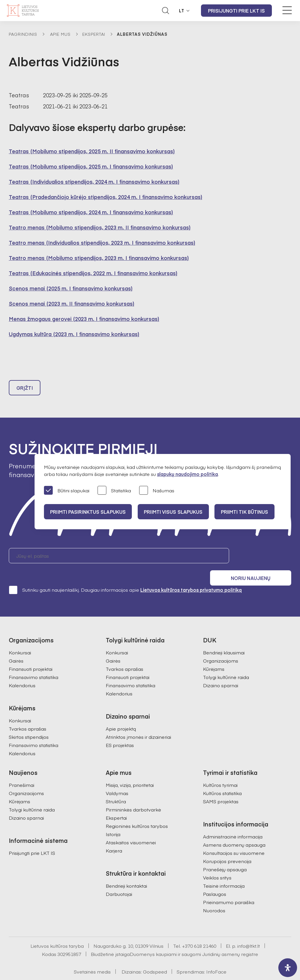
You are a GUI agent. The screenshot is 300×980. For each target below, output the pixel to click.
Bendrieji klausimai (224, 639)
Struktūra (116, 788)
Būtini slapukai (67, 491)
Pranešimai (22, 772)
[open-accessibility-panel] (288, 968)
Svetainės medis (92, 958)
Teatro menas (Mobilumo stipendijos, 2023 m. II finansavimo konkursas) (100, 227)
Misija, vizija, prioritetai (130, 772)
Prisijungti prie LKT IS (236, 11)
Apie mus (60, 34)
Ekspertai (94, 34)
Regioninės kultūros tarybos (137, 813)
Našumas (157, 491)
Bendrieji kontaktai (126, 872)
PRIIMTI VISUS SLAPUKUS (176, 512)
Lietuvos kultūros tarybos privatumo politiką (191, 576)
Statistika (114, 491)
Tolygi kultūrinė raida (226, 664)
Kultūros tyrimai (220, 772)
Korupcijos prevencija (227, 848)
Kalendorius (22, 672)
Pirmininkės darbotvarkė (133, 796)
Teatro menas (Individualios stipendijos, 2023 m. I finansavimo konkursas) (102, 243)
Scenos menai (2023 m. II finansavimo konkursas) (72, 303)
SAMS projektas (221, 788)
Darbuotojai (119, 881)
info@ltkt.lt (249, 933)
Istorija (113, 821)
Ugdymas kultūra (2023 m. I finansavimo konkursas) (74, 334)
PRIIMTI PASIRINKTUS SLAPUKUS (89, 512)
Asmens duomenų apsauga (234, 831)
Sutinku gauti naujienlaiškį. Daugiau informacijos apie (125, 576)
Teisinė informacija (224, 872)
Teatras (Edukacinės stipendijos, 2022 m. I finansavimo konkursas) (93, 273)
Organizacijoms (221, 647)
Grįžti (25, 390)
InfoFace (216, 958)
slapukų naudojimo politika (187, 474)
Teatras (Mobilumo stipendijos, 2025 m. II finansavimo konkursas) (92, 151)
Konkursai (20, 639)
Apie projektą (121, 715)
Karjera (114, 837)
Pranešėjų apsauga (225, 856)
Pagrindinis (23, 34)
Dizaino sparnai (221, 672)
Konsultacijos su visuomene (234, 840)
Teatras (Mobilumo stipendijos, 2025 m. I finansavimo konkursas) (91, 166)
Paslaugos (215, 881)
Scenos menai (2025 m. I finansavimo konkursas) (71, 288)
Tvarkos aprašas (28, 715)
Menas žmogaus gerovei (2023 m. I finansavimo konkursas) (84, 319)
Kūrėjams (214, 656)
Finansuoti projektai (31, 656)
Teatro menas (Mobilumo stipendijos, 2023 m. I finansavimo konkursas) (99, 258)
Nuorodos (214, 897)
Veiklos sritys (217, 864)
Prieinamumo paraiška (229, 889)
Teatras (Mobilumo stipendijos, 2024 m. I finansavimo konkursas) (91, 212)
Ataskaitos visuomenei (131, 829)
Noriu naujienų (263, 558)
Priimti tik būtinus (250, 512)
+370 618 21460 (199, 933)
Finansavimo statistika (34, 664)
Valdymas (117, 780)
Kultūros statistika (222, 780)
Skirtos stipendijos (29, 724)
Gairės (16, 647)
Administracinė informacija (233, 823)
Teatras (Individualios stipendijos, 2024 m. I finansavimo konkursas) (94, 182)
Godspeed (155, 958)
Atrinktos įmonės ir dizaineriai (138, 724)
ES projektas (120, 732)
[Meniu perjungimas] (287, 10)
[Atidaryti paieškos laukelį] (166, 11)
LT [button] (182, 11)
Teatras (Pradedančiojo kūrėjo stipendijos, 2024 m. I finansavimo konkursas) (106, 197)
